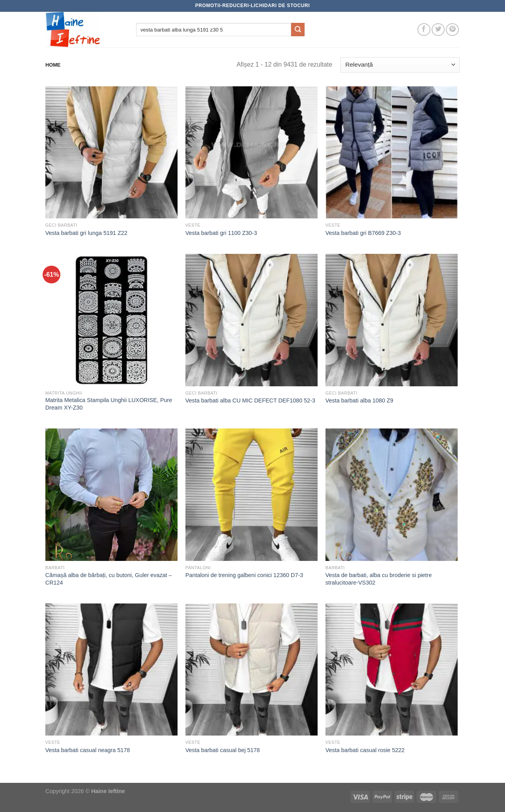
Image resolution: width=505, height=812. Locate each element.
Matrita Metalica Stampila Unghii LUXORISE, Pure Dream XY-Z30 (109, 404)
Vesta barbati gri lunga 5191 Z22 (86, 233)
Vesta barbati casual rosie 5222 (365, 750)
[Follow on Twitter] (438, 30)
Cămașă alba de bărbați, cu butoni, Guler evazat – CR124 (109, 579)
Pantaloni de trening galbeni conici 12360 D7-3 (244, 575)
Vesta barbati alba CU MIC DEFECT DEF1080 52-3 (250, 400)
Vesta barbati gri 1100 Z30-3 (221, 233)
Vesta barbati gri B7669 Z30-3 (363, 233)
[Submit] (298, 30)
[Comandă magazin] (400, 65)
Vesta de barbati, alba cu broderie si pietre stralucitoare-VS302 (379, 579)
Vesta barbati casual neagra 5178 (88, 750)
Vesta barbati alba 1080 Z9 (359, 400)
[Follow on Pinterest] (452, 30)
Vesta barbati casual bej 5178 (223, 750)
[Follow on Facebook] (424, 30)
